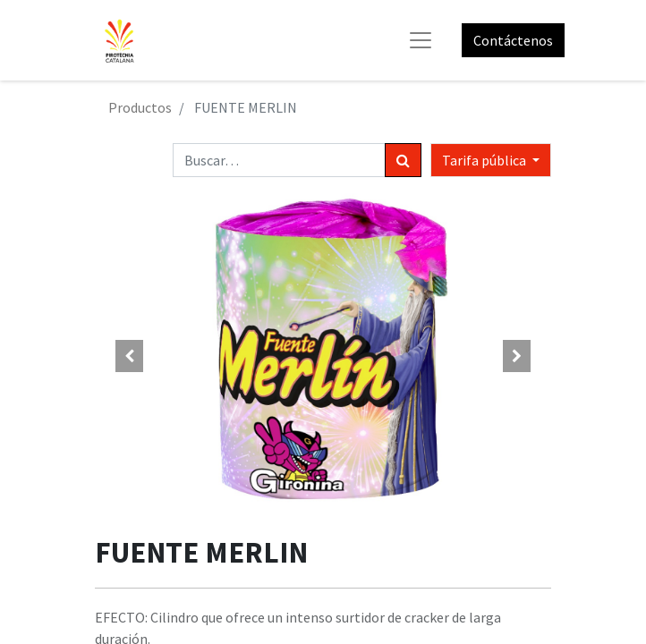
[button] (129, 356)
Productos (140, 107)
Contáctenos (513, 40)
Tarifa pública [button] (485, 160)
